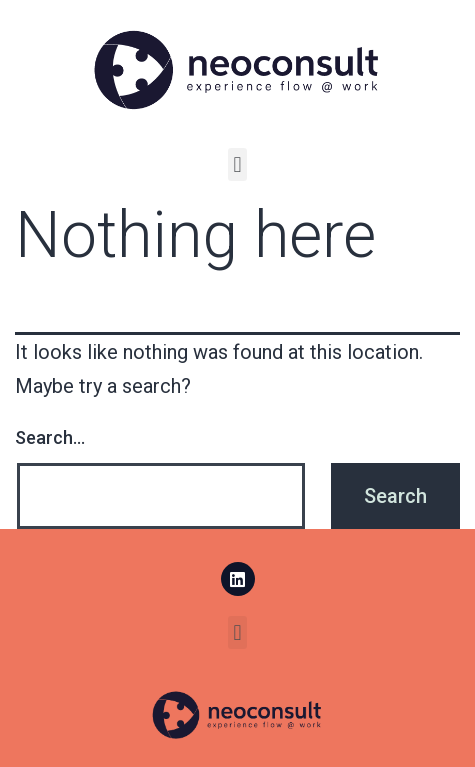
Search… (50, 437)
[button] (237, 164)
